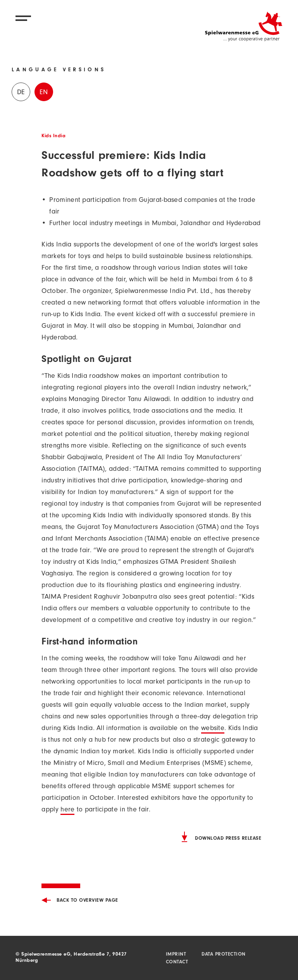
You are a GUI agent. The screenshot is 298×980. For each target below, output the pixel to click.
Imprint (176, 955)
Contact (177, 962)
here (67, 810)
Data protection (224, 955)
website (213, 729)
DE (21, 93)
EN (44, 93)
